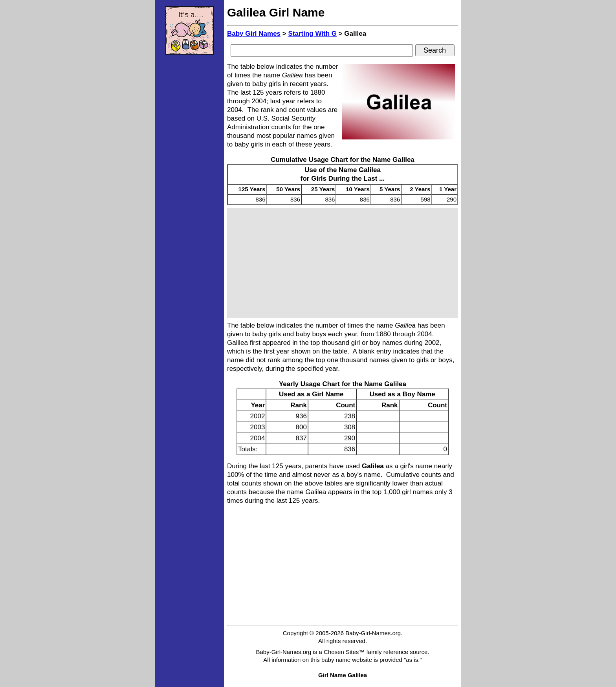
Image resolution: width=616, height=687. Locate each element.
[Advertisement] (189, 179)
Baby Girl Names (254, 34)
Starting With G (312, 34)
